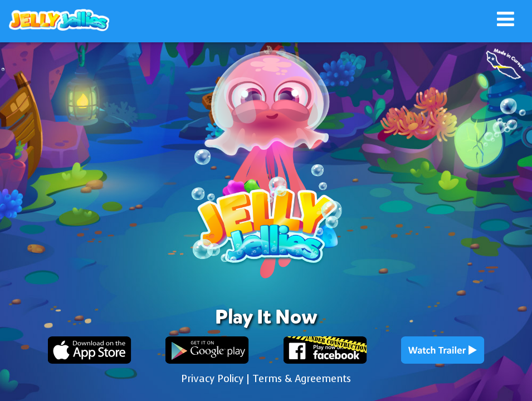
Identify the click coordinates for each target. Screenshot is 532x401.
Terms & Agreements (302, 379)
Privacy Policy (212, 379)
